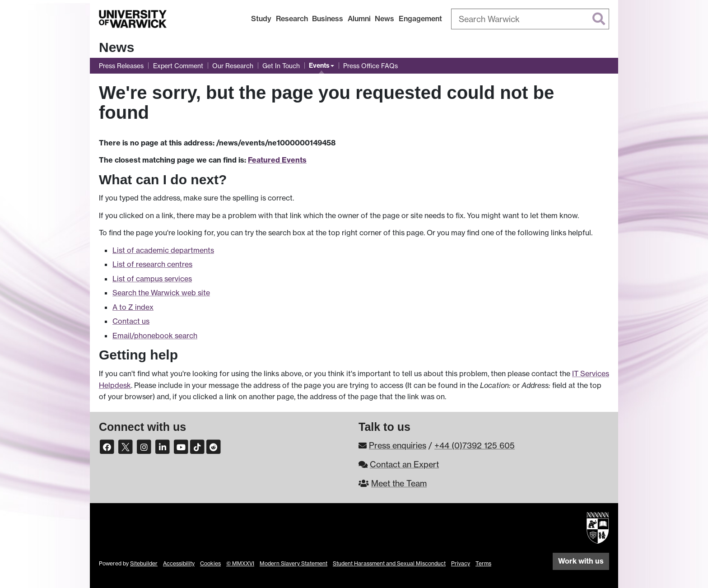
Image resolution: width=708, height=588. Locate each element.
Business (328, 19)
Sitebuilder (144, 563)
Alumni (359, 19)
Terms (483, 563)
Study (261, 19)
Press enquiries (398, 445)
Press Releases (121, 66)
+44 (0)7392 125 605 (475, 445)
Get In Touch (281, 66)
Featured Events (277, 160)
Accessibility (179, 563)
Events (319, 65)
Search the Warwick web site (161, 293)
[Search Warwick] (530, 19)
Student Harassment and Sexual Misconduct (389, 563)
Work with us (581, 561)
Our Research (233, 66)
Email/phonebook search (155, 336)
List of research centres (152, 264)
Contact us (131, 321)
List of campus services (152, 279)
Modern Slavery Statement (293, 563)
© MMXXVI (240, 563)
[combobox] (530, 19)
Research (292, 19)
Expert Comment (178, 66)
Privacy (461, 563)
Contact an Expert (404, 464)
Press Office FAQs (370, 66)
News (384, 19)
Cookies (210, 563)
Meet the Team (399, 483)
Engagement (420, 19)
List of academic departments (163, 250)
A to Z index (133, 307)
